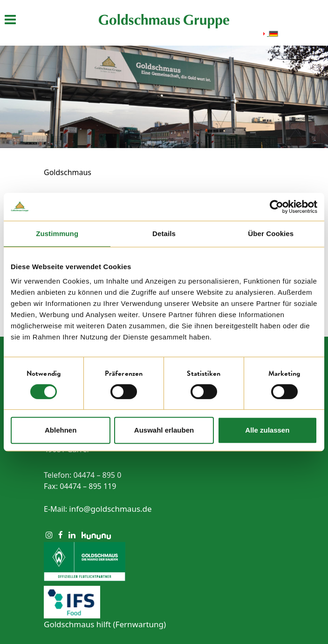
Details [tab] (164, 234)
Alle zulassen (267, 430)
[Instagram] (49, 535)
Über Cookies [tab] (271, 234)
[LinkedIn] (72, 535)
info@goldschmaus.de (110, 509)
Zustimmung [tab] (57, 234)
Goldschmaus (68, 172)
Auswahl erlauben (164, 430)
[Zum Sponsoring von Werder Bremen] (164, 562)
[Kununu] (96, 535)
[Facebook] (61, 535)
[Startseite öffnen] (164, 20)
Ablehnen (61, 430)
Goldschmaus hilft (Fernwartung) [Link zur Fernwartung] (105, 624)
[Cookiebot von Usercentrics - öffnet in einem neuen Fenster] (277, 207)
